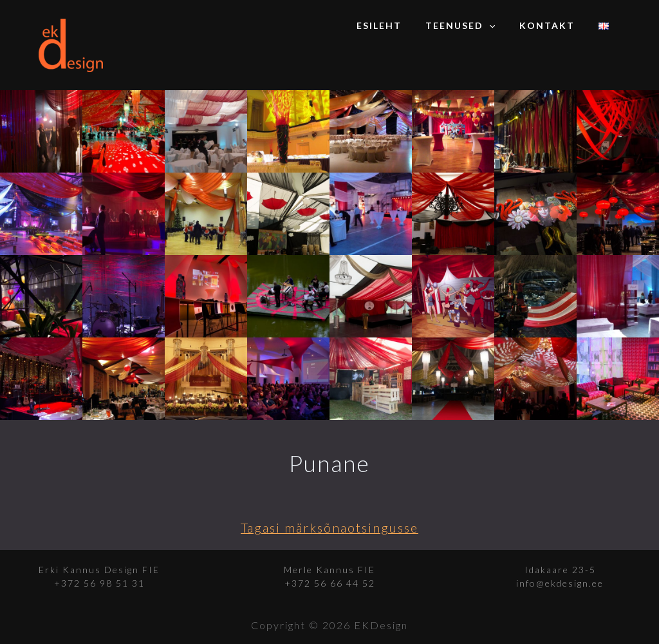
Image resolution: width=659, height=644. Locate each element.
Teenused (475, 26)
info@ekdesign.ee (560, 583)
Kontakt (555, 25)
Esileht (400, 25)
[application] (504, 26)
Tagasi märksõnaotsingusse (330, 527)
